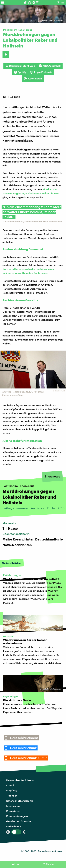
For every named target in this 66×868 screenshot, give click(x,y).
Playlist (50, 864)
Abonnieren (33, 79)
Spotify (20, 72)
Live (17, 864)
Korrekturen (13, 811)
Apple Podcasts (41, 72)
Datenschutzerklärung (19, 801)
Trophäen (12, 796)
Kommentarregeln (17, 816)
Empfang (12, 790)
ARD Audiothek (50, 66)
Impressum (13, 806)
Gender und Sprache (19, 821)
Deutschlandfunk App (20, 66)
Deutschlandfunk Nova (20, 780)
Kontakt (11, 785)
